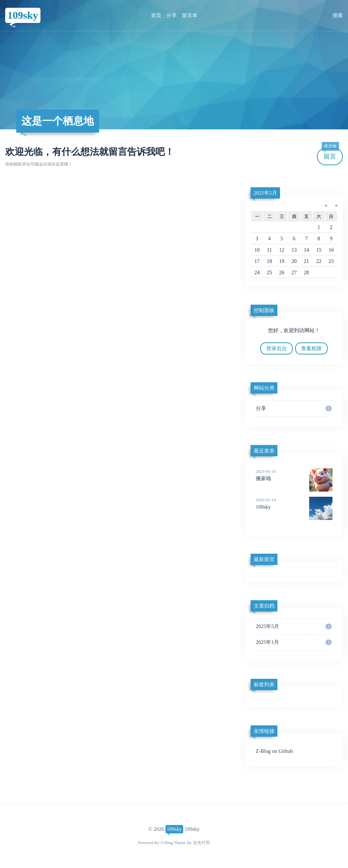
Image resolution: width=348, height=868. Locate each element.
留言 (330, 154)
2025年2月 (265, 193)
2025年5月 (294, 626)
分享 (172, 15)
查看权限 (311, 348)
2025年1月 (294, 642)
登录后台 (276, 348)
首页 (156, 15)
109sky (23, 15)
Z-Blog (167, 843)
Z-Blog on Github (274, 751)
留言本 (190, 15)
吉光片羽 (201, 843)
